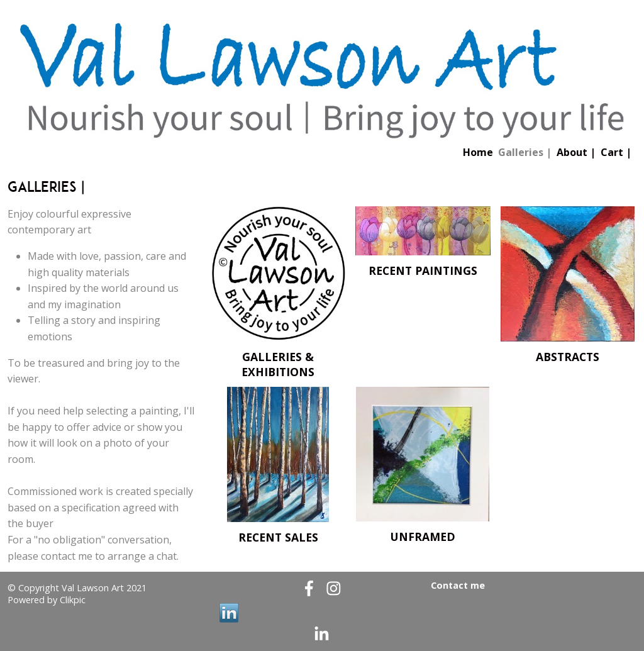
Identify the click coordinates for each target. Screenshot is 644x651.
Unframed (423, 537)
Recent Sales (278, 537)
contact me (67, 556)
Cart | (616, 152)
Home (478, 152)
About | (576, 152)
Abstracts (568, 357)
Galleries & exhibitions (278, 364)
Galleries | (525, 152)
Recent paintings (423, 270)
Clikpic (73, 600)
